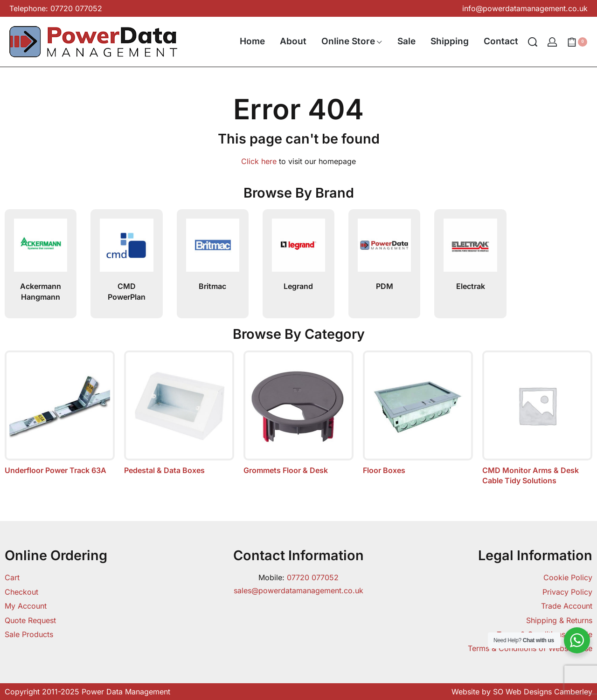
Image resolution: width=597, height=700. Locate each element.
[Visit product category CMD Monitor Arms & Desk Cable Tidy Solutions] (537, 418)
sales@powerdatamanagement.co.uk (298, 590)
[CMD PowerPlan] (126, 249)
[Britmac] (213, 249)
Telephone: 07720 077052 (56, 8)
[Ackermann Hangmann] (41, 249)
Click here (259, 161)
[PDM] (384, 249)
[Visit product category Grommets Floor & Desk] (298, 413)
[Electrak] (470, 249)
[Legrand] (298, 249)
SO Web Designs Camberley (543, 692)
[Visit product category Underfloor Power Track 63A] (60, 413)
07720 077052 (313, 577)
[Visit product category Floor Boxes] (418, 413)
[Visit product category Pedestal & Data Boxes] (179, 413)
